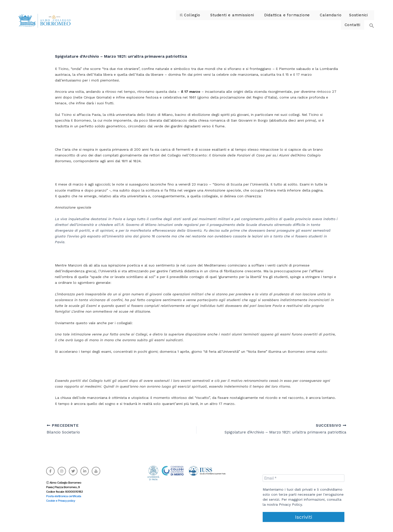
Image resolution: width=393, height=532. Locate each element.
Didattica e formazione (261, 20)
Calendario (302, 20)
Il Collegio (172, 20)
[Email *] (304, 478)
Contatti (353, 20)
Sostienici (328, 20)
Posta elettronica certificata (64, 496)
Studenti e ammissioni (211, 20)
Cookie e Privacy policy (61, 501)
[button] (173, 20)
